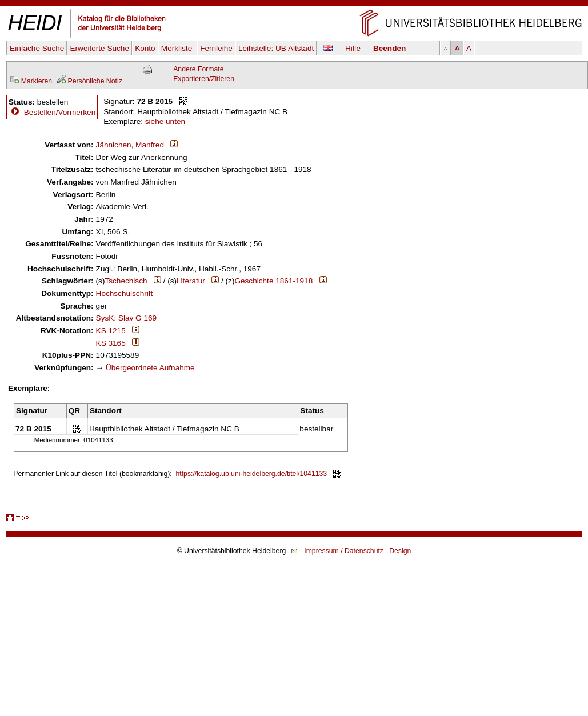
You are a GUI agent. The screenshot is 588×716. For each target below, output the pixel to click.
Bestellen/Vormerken (60, 112)
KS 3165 (111, 343)
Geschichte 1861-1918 (273, 281)
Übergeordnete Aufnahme (150, 368)
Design (400, 551)
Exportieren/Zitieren (204, 79)
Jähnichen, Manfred (130, 145)
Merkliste (178, 48)
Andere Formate (198, 69)
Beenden (389, 48)
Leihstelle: (276, 48)
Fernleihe (216, 48)
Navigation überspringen (294, 5)
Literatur (191, 281)
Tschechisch (126, 281)
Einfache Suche (37, 48)
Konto (145, 48)
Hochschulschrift (125, 293)
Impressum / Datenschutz (344, 551)
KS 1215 (111, 331)
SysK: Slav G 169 (127, 318)
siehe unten (165, 121)
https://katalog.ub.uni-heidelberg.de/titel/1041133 (252, 474)
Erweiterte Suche (99, 48)
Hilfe (353, 48)
